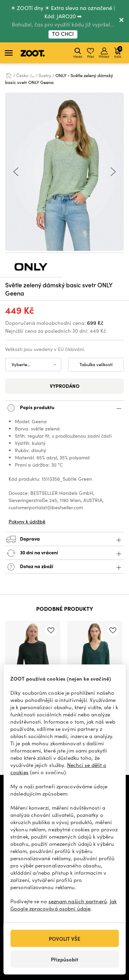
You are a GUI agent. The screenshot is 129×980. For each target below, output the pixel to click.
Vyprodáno (65, 386)
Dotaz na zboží (64, 567)
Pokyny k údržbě (27, 521)
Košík (118, 52)
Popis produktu (64, 408)
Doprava (64, 539)
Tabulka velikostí (96, 364)
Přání (90, 53)
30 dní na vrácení (64, 553)
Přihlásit (104, 53)
